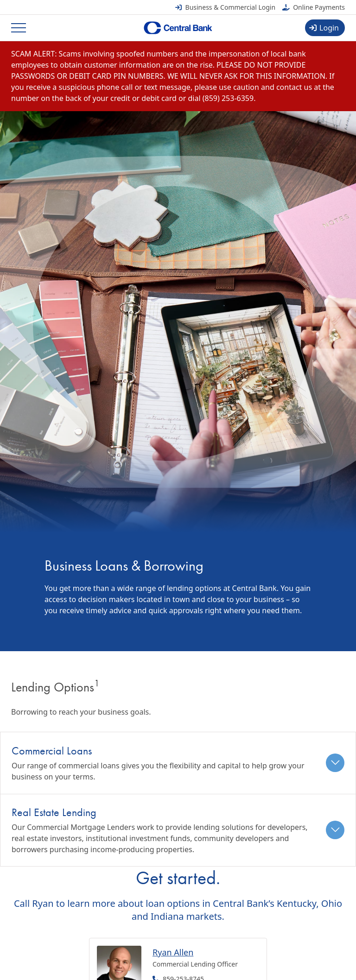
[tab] (178, 763)
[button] (178, 763)
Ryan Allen (173, 952)
